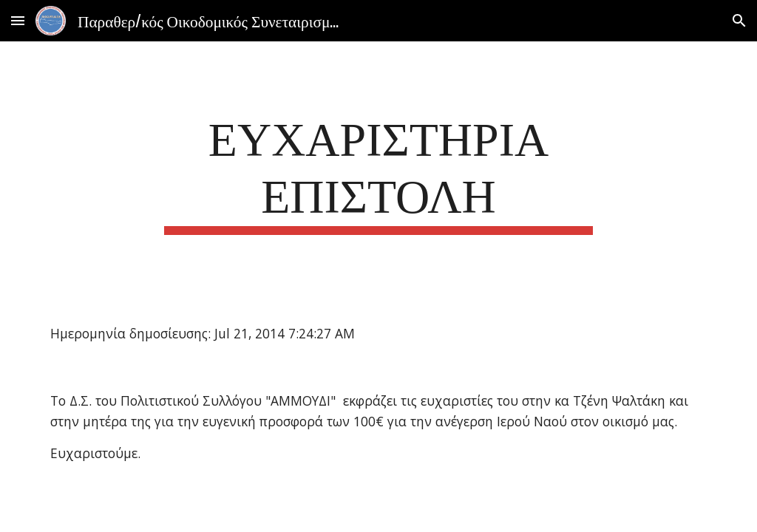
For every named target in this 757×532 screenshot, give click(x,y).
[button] (18, 20)
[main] (378, 171)
